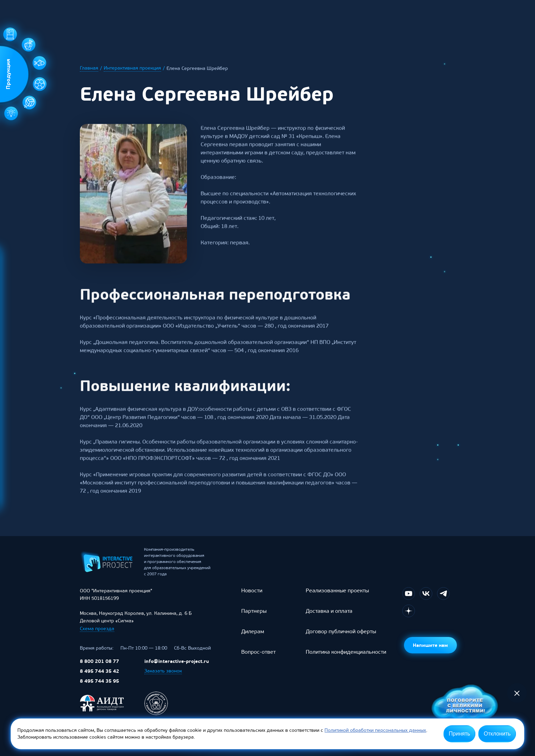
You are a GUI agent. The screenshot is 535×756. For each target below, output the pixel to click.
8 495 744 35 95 (99, 686)
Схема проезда (97, 633)
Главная (89, 68)
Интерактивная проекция (132, 68)
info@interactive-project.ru (177, 666)
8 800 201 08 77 (99, 666)
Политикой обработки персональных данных (375, 730)
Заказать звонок (163, 676)
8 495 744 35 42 (99, 676)
